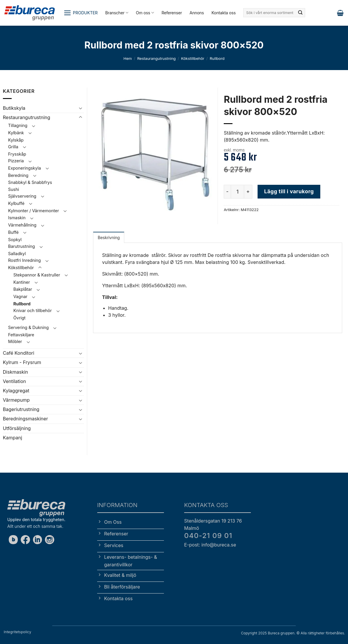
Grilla (13, 147)
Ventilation (14, 381)
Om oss (145, 13)
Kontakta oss (224, 13)
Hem (128, 58)
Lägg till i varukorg (289, 191)
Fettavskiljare (21, 335)
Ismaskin (17, 218)
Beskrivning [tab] (109, 237)
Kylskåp (16, 140)
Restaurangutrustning (156, 58)
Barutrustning (22, 246)
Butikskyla (14, 108)
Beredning (18, 175)
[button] (81, 13)
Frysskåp (17, 154)
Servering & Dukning (28, 327)
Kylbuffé (16, 203)
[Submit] (300, 13)
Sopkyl (15, 240)
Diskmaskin (15, 372)
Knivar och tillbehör (33, 310)
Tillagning (18, 125)
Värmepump (16, 400)
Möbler (15, 341)
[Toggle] (81, 108)
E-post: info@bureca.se (210, 545)
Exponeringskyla (25, 168)
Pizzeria (16, 161)
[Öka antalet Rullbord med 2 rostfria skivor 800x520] (248, 192)
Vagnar (20, 296)
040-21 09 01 (208, 536)
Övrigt (20, 318)
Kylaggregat (16, 391)
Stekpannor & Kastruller (37, 275)
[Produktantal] (237, 192)
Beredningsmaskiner (26, 419)
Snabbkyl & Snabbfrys (30, 182)
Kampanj (13, 438)
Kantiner (22, 282)
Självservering (22, 196)
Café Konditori (19, 353)
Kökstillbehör (193, 58)
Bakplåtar (23, 289)
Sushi (14, 189)
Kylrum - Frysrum (22, 362)
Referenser (172, 13)
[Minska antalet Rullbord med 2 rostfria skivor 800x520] (227, 192)
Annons (197, 13)
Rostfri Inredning (25, 260)
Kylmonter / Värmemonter (34, 211)
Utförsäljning (17, 428)
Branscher (117, 13)
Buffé (13, 232)
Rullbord (217, 58)
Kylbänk (16, 133)
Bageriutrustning (21, 409)
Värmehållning (22, 225)
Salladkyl (17, 254)
